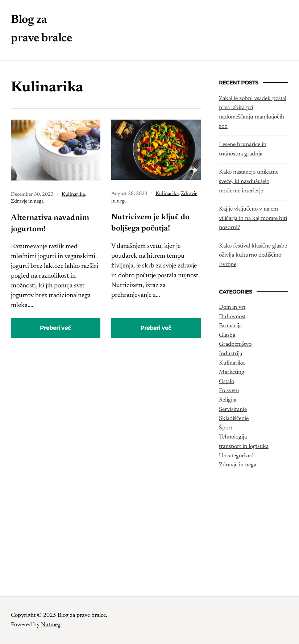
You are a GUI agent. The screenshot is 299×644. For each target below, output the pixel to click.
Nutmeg (51, 625)
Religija (228, 400)
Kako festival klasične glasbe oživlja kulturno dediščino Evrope (253, 255)
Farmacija (230, 326)
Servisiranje (233, 410)
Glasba (227, 335)
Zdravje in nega (27, 201)
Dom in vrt (232, 307)
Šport (226, 428)
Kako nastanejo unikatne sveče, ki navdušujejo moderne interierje (249, 181)
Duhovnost (232, 317)
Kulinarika (73, 195)
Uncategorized (236, 456)
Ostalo (227, 382)
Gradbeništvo (235, 344)
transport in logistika (244, 446)
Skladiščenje (234, 419)
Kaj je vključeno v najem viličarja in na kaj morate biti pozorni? (253, 218)
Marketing (232, 372)
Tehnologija (233, 437)
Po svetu (229, 391)
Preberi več (55, 328)
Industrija (231, 354)
